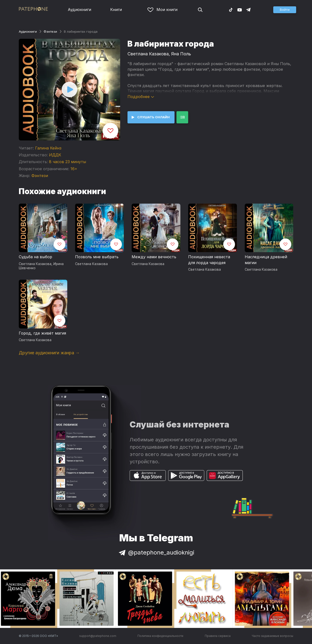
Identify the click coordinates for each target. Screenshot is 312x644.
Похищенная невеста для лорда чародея (209, 260)
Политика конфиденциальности (160, 636)
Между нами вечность (154, 257)
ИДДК (55, 155)
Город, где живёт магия (42, 333)
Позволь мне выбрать (97, 257)
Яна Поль (181, 54)
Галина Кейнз (48, 148)
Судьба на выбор (35, 257)
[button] (285, 10)
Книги (116, 10)
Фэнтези (50, 31)
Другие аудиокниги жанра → (49, 353)
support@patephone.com (98, 636)
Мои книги (162, 10)
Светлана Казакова (148, 54)
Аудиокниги (79, 10)
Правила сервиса (218, 636)
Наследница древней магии (266, 260)
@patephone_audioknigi (156, 552)
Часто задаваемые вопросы (273, 636)
